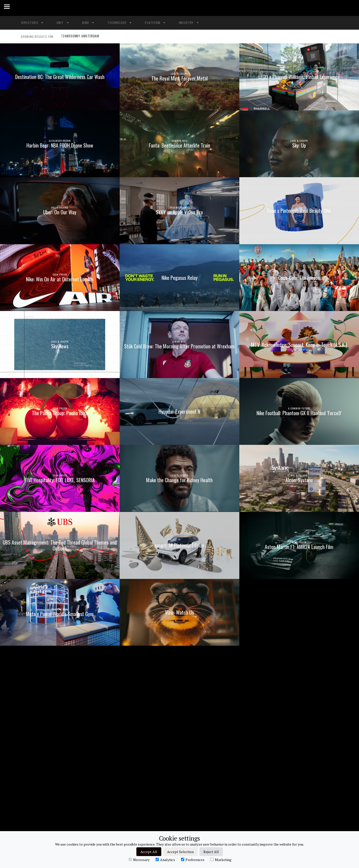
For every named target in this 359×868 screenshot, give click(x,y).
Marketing (221, 860)
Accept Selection (180, 852)
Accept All (149, 852)
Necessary (139, 860)
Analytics (165, 860)
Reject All (211, 852)
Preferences (193, 860)
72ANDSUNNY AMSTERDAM (79, 37)
